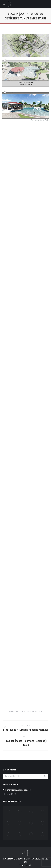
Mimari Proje (37, 711)
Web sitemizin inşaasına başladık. (17, 790)
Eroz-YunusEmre (25, 711)
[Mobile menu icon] (46, 4)
